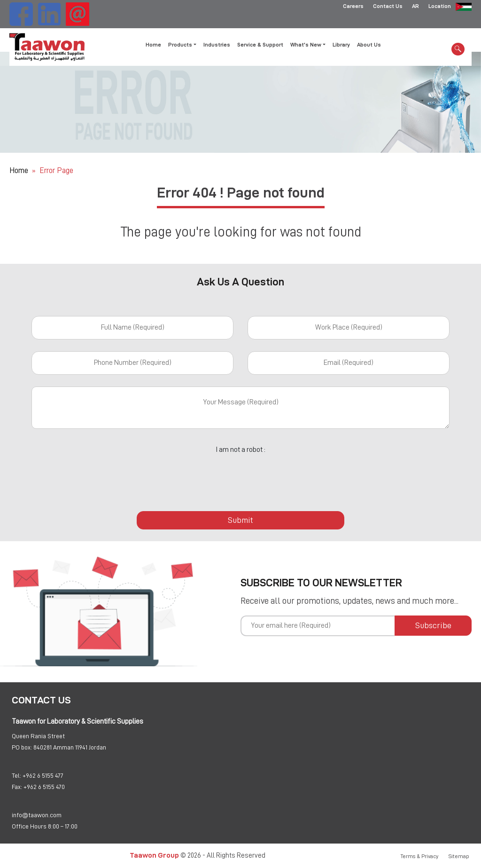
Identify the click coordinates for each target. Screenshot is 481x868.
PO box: (22, 747)
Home (153, 45)
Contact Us (388, 7)
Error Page (56, 170)
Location (440, 7)
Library (341, 45)
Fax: (17, 787)
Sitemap (459, 856)
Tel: (16, 775)
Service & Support (260, 45)
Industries (217, 45)
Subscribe (433, 625)
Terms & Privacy (419, 856)
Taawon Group (154, 855)
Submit (240, 520)
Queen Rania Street (38, 736)
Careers (353, 7)
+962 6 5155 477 (43, 775)
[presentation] (240, 477)
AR (415, 7)
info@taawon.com (37, 815)
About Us (369, 45)
